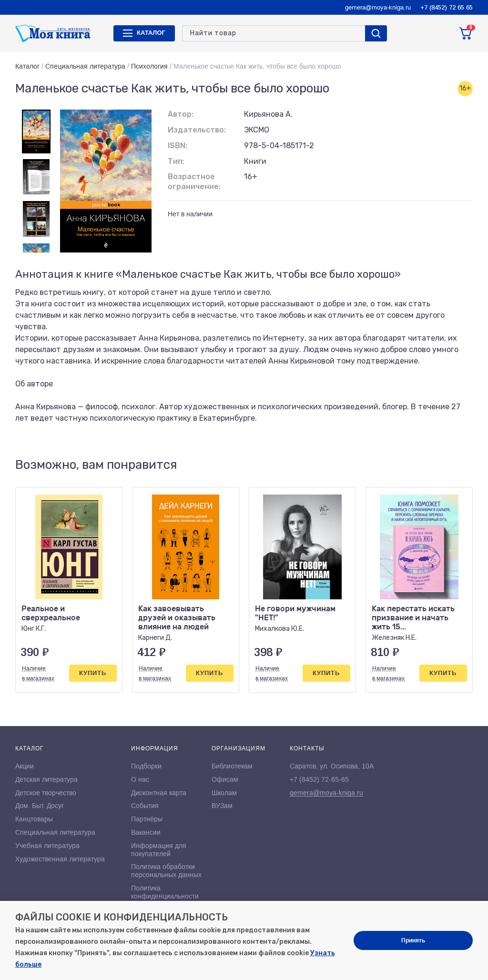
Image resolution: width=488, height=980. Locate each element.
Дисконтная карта (159, 793)
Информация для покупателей (159, 850)
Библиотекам (232, 766)
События (145, 806)
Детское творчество (46, 793)
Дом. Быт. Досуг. (40, 806)
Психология (149, 66)
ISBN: (178, 146)
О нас (140, 779)
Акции (25, 766)
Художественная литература (60, 859)
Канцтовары (34, 819)
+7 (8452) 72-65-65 (319, 779)
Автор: (181, 114)
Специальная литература (85, 66)
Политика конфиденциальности (165, 892)
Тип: (176, 161)
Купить (93, 673)
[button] (446, 465)
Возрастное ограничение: (194, 182)
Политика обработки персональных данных (166, 871)
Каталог (27, 66)
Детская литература (46, 779)
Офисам (225, 779)
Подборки (146, 766)
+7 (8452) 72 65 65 (447, 7)
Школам (224, 793)
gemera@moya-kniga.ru (378, 7)
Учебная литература (47, 846)
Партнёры (147, 819)
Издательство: (197, 130)
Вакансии (146, 832)
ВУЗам (222, 806)
